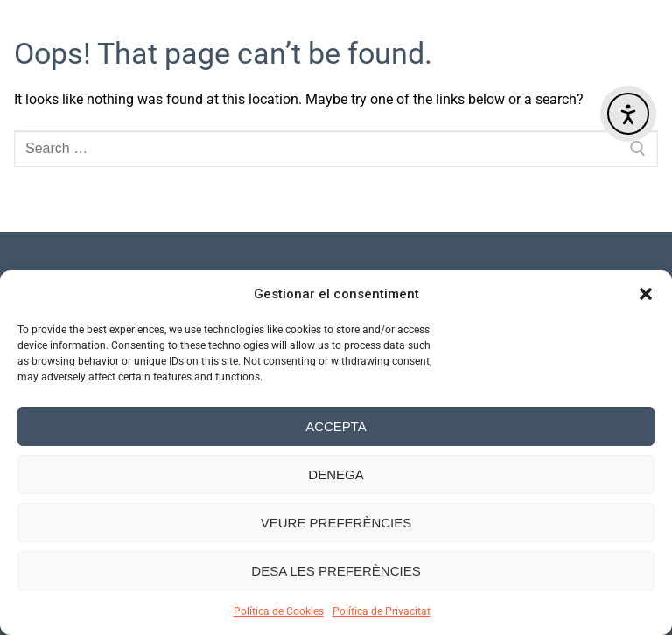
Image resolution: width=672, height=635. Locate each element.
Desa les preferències (336, 571)
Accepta (336, 426)
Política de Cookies (279, 611)
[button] (646, 294)
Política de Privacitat (381, 611)
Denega (336, 475)
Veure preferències (336, 523)
